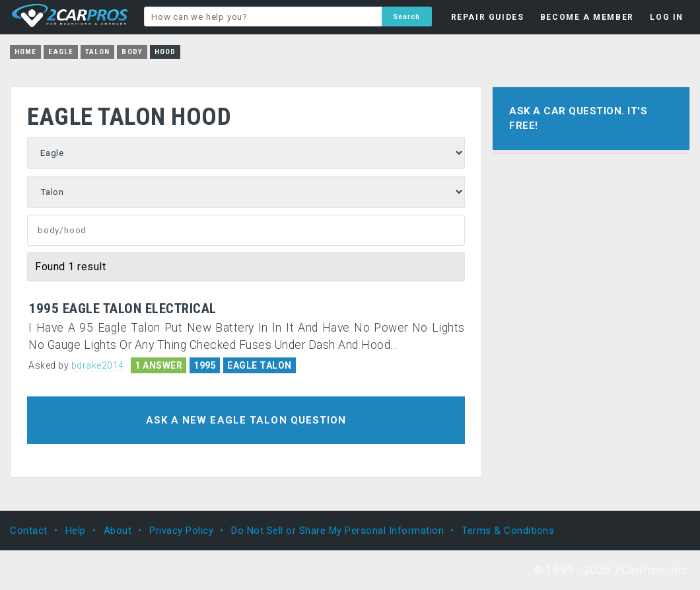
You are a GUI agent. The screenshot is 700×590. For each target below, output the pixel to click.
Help (76, 531)
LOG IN (667, 17)
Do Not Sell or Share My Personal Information (337, 531)
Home (25, 52)
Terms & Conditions (508, 531)
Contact (29, 531)
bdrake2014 (98, 365)
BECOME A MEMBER (587, 17)
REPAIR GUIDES (488, 17)
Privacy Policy (181, 531)
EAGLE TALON (260, 365)
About (118, 531)
